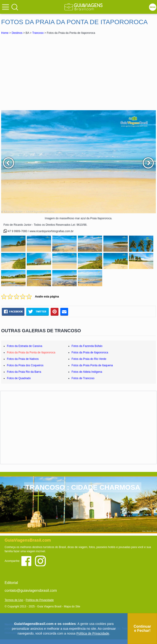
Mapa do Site (72, 606)
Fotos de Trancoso (83, 378)
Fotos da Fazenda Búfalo (87, 346)
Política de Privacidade (40, 600)
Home (5, 33)
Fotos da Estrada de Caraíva (25, 346)
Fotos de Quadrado (19, 378)
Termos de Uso (14, 600)
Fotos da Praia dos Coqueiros (25, 365)
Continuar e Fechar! (142, 628)
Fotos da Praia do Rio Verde (89, 359)
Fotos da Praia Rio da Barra (24, 372)
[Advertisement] (78, 72)
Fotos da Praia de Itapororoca (90, 352)
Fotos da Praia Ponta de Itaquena (92, 365)
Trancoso (38, 33)
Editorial (11, 583)
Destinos (17, 33)
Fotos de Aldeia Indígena (87, 372)
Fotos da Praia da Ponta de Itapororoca (31, 352)
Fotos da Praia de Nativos (23, 359)
